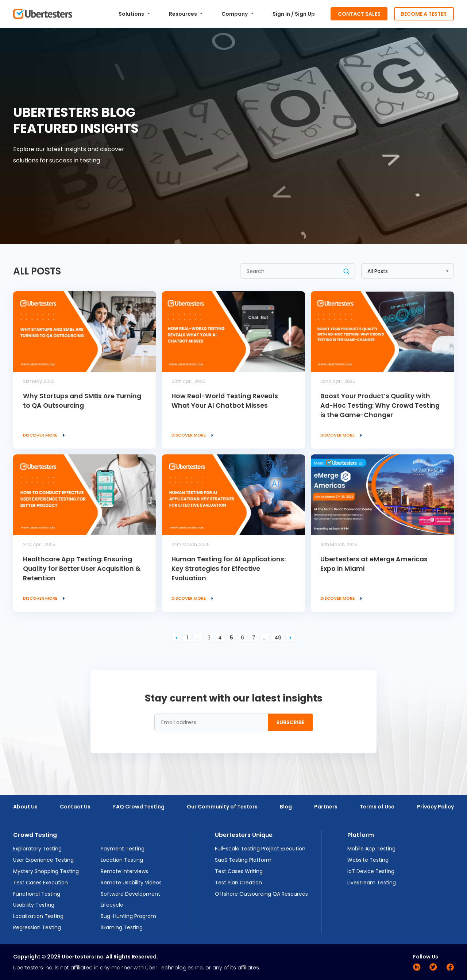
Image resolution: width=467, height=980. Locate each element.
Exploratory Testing (37, 849)
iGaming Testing (122, 927)
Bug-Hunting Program (128, 916)
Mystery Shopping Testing (46, 871)
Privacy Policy (435, 807)
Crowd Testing (35, 835)
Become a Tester (424, 14)
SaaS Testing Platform (243, 860)
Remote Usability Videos (131, 883)
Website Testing (368, 860)
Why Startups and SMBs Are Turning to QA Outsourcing (82, 401)
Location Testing (122, 860)
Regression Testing (37, 927)
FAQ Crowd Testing (139, 807)
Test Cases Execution (40, 883)
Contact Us (75, 807)
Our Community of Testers (222, 807)
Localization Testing (38, 916)
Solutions (134, 14)
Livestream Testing (372, 883)
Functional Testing (37, 894)
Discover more (45, 435)
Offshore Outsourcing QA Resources (261, 894)
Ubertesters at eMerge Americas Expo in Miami (374, 564)
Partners (326, 807)
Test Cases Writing (239, 871)
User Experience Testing (43, 860)
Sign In (281, 14)
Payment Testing (123, 849)
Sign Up (305, 14)
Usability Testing (34, 905)
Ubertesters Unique (244, 835)
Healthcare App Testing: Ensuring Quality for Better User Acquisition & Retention (82, 569)
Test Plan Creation (238, 883)
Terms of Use (377, 807)
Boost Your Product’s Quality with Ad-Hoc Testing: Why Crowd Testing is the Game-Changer (380, 406)
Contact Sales (359, 14)
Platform (361, 835)
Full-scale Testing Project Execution (260, 849)
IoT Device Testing (371, 871)
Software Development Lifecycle (130, 900)
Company (237, 14)
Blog (286, 807)
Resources (186, 14)
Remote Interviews (124, 871)
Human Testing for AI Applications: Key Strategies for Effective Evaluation (229, 569)
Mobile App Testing (371, 849)
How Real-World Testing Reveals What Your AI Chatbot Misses (225, 401)
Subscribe (290, 722)
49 (278, 638)
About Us (25, 807)
